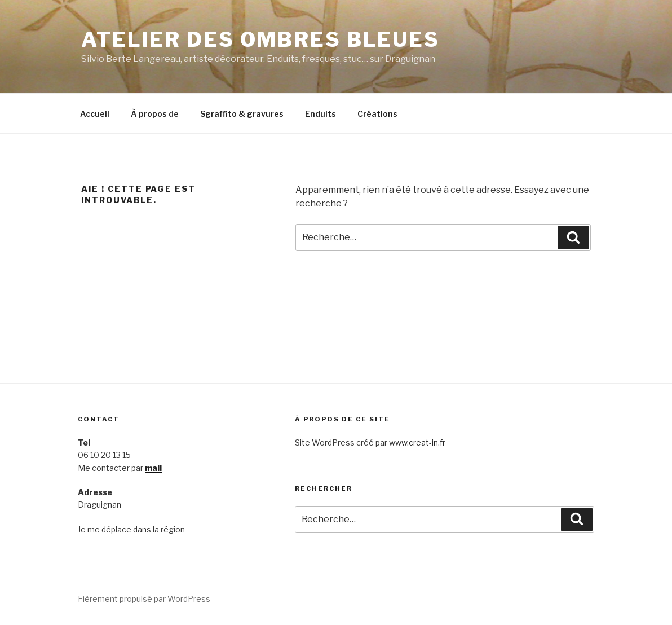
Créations (377, 114)
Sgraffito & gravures (242, 114)
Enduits (320, 114)
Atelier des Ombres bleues (260, 39)
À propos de (155, 114)
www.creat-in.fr (417, 443)
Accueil (95, 114)
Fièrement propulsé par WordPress (144, 599)
